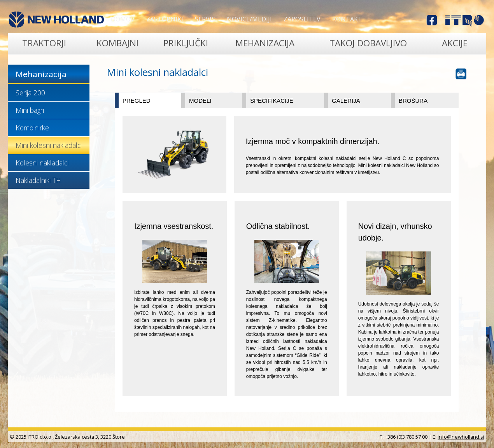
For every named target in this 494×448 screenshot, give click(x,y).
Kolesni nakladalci (42, 163)
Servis (205, 19)
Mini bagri (30, 110)
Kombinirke (32, 128)
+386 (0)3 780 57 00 (406, 437)
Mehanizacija (265, 43)
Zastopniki (165, 19)
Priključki (186, 43)
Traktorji (44, 43)
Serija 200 (30, 93)
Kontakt (347, 19)
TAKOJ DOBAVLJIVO (368, 43)
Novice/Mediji (249, 19)
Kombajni (117, 43)
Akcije (455, 43)
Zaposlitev (302, 19)
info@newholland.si (461, 437)
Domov (123, 19)
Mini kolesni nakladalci (49, 145)
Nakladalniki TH (38, 180)
